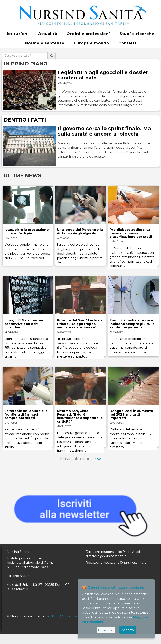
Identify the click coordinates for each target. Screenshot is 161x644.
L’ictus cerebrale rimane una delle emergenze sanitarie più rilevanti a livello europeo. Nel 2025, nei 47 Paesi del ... (27, 251)
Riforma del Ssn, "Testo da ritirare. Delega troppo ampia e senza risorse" (80, 324)
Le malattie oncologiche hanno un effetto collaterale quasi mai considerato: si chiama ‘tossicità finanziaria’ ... (132, 345)
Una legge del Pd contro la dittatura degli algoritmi (80, 231)
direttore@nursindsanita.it (66, 616)
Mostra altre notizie (78, 459)
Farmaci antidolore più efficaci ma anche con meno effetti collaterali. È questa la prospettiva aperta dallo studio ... (27, 438)
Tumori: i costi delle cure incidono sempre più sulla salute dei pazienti (132, 324)
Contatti (127, 43)
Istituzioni (18, 34)
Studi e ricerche (137, 34)
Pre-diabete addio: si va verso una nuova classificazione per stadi (131, 233)
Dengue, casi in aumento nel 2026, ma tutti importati (131, 414)
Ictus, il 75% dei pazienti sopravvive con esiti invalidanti (25, 324)
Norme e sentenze (45, 43)
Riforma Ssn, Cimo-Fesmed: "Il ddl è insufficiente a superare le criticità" (80, 416)
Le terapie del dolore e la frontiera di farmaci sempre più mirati (26, 414)
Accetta (128, 630)
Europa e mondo (91, 43)
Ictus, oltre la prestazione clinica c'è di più (27, 231)
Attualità (48, 34)
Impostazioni (106, 630)
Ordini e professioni (88, 34)
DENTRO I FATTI (25, 120)
